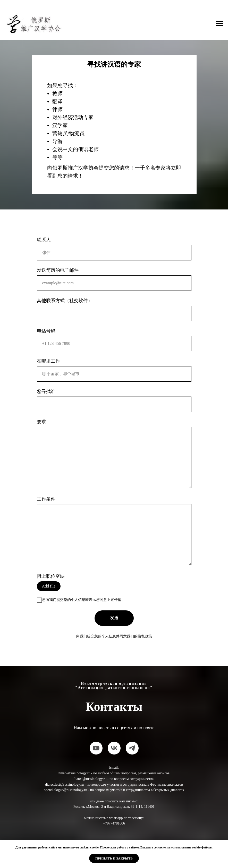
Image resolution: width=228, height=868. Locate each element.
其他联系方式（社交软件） (65, 301)
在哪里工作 (48, 361)
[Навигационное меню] (219, 24)
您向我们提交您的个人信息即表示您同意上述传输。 (81, 600)
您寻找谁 (46, 391)
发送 (114, 618)
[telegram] (132, 748)
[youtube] (96, 748)
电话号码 (46, 331)
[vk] (114, 748)
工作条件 (46, 499)
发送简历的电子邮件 (58, 270)
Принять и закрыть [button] (114, 858)
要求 (41, 422)
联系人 (44, 240)
